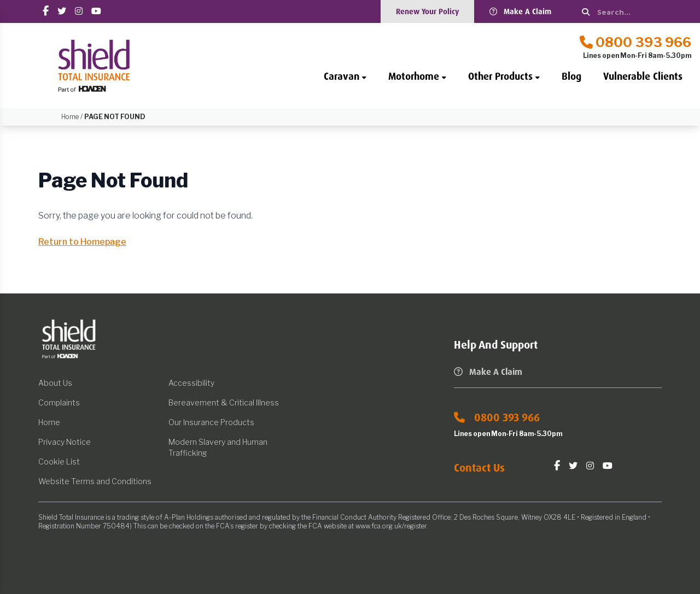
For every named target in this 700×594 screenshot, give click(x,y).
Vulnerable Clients (643, 77)
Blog (571, 77)
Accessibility (191, 383)
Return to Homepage (82, 242)
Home (49, 422)
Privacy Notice (65, 442)
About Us (55, 383)
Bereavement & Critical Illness (224, 402)
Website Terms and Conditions (95, 481)
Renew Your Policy (427, 11)
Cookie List (59, 461)
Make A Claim (520, 11)
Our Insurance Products (211, 422)
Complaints (59, 402)
